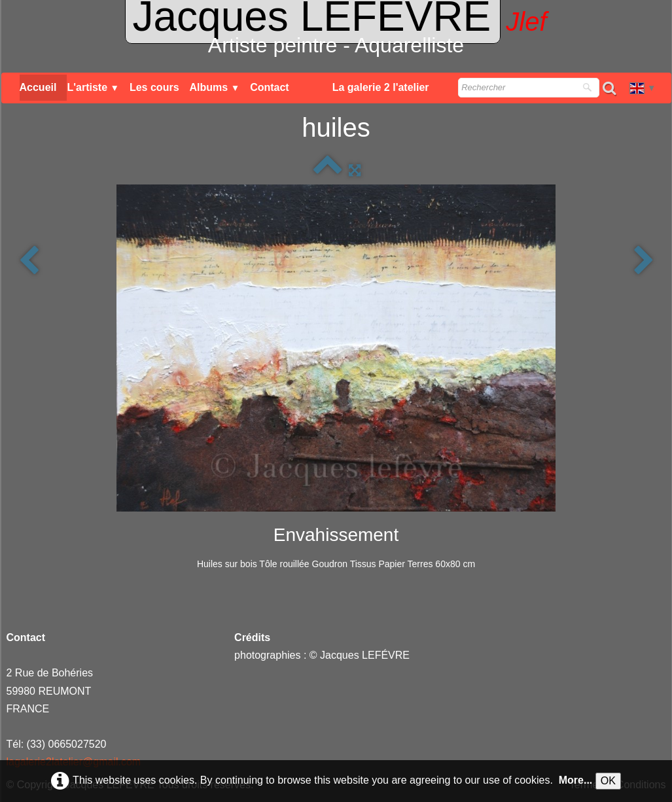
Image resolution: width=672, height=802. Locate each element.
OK (608, 781)
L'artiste (93, 87)
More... (576, 780)
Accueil (38, 87)
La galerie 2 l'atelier (381, 87)
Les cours (154, 87)
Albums (215, 87)
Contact (270, 87)
